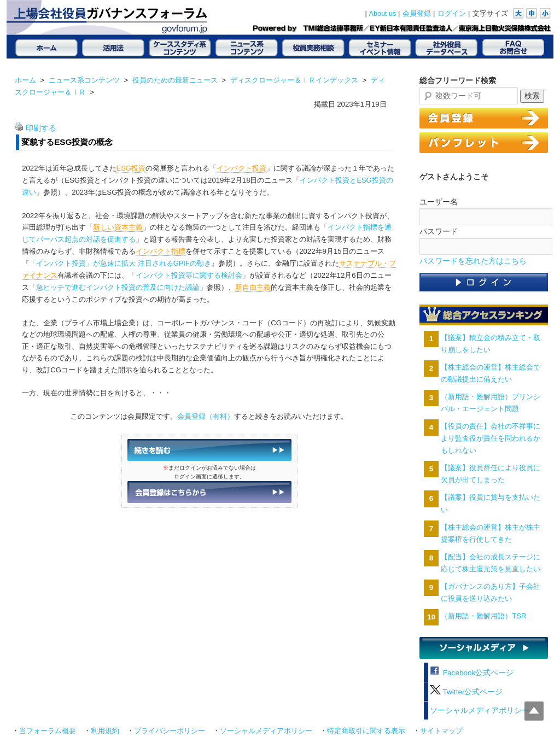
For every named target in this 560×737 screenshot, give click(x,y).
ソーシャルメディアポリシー (480, 710)
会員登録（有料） (206, 416)
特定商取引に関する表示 (366, 731)
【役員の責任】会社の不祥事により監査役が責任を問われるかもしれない (491, 438)
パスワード (439, 231)
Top (534, 711)
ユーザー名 (439, 202)
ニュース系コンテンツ (84, 80)
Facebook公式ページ (472, 673)
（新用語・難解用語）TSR (483, 616)
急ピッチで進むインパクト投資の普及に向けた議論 (118, 287)
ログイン (452, 14)
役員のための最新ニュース (175, 80)
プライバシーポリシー (170, 731)
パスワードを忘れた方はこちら (473, 261)
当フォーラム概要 (48, 731)
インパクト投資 (241, 168)
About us (383, 14)
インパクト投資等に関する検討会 (189, 275)
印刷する (41, 128)
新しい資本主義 (118, 227)
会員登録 (417, 14)
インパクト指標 (161, 251)
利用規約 (105, 731)
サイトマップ (441, 731)
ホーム (25, 80)
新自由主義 (253, 287)
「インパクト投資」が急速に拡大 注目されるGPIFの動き (120, 263)
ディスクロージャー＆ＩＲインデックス (294, 80)
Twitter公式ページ (466, 692)
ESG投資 (131, 168)
